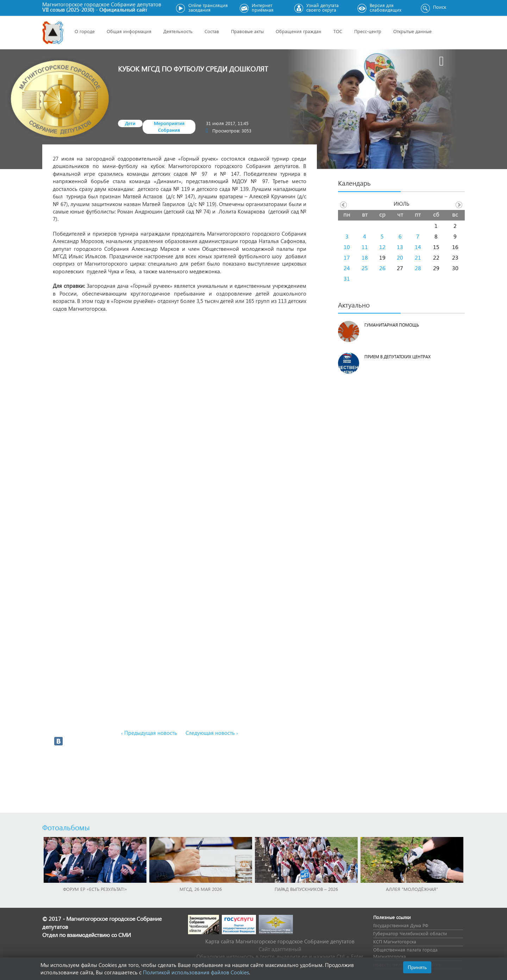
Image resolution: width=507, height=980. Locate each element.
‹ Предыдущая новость (149, 733)
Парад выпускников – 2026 (306, 889)
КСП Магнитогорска (395, 941)
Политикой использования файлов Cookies (196, 972)
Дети (130, 123)
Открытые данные (412, 31)
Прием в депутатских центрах (398, 357)
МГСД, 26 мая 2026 (201, 889)
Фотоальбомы (66, 827)
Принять (417, 967)
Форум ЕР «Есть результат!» (95, 889)
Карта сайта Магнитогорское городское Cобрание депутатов (280, 941)
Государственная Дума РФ (401, 925)
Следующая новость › (212, 733)
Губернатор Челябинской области (410, 933)
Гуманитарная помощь (392, 325)
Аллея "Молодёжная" (412, 889)
